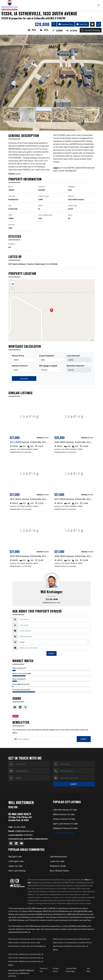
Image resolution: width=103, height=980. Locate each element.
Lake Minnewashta (58, 857)
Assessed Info (66, 24)
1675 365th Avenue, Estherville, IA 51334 (29, 499)
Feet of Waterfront (45, 215)
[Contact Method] (54, 642)
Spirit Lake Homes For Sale (65, 824)
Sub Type (12, 196)
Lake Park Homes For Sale (65, 810)
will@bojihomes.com (51, 602)
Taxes (70, 215)
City (10, 206)
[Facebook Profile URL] (11, 843)
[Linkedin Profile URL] (16, 843)
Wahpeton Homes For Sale (65, 828)
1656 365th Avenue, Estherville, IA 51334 (74, 556)
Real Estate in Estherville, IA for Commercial (27, 939)
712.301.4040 (52, 599)
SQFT (10, 215)
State (40, 206)
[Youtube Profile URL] (22, 843)
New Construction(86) (22, 673)
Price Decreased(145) (21, 690)
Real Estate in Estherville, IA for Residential (27, 946)
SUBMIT (51, 653)
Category (71, 187)
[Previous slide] (3, 76)
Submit (84, 739)
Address (71, 196)
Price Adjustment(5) (21, 684)
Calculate (24, 378)
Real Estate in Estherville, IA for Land (24, 943)
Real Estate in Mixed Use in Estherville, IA (70, 946)
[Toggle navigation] (99, 5)
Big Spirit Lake (15, 857)
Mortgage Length (48, 366)
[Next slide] (100, 76)
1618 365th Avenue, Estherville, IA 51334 (29, 556)
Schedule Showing (91, 30)
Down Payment (47, 356)
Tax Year (11, 224)
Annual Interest (20, 366)
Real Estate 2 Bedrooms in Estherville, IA (26, 954)
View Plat (82, 24)
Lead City (15, 973)
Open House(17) (19, 668)
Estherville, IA (14, 911)
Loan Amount (73, 356)
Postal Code (72, 206)
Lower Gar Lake (57, 861)
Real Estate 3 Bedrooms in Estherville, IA (26, 958)
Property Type (44, 196)
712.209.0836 (51, 264)
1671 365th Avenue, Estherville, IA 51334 (29, 442)
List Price (42, 187)
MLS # (11, 187)
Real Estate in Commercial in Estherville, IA (72, 939)
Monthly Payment (76, 366)
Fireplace (12, 244)
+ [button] (12, 290)
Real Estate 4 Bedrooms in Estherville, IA (26, 961)
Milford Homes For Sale (64, 814)
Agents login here (63, 833)
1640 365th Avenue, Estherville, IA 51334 (74, 442)
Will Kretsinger (52, 592)
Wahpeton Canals (58, 866)
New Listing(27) (19, 679)
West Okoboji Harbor (59, 871)
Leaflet (92, 340)
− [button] (12, 294)
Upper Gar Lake (15, 866)
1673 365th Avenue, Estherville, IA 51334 (74, 499)
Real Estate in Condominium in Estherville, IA (72, 943)
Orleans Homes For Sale (64, 819)
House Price (18, 356)
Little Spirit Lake (16, 861)
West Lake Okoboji (17, 871)
